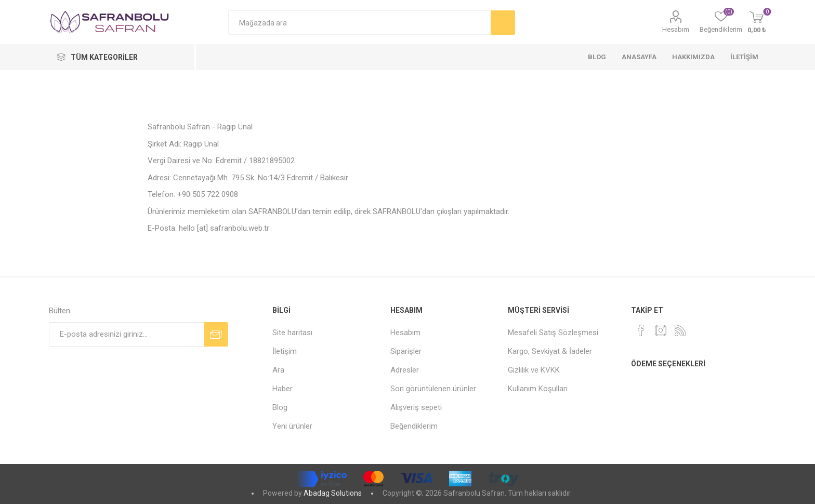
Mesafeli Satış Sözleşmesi (553, 333)
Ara (278, 370)
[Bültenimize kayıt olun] (126, 334)
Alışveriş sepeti (416, 407)
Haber (282, 389)
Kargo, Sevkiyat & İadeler (550, 351)
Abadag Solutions (333, 493)
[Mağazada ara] (359, 23)
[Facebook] (641, 330)
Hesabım (676, 29)
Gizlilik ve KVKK (534, 370)
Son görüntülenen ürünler (433, 389)
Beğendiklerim (414, 426)
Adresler (405, 370)
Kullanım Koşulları (538, 389)
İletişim (285, 351)
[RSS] (680, 330)
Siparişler (406, 351)
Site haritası (292, 333)
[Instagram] (661, 330)
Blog (280, 407)
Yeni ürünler (292, 426)
